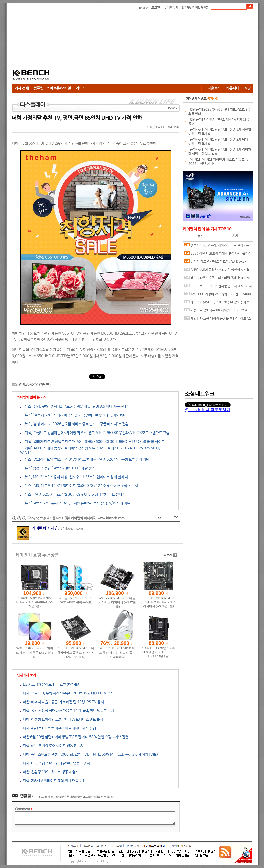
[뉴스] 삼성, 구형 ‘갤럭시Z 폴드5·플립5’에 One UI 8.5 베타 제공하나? (74, 407)
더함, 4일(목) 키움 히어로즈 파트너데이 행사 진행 (58, 728)
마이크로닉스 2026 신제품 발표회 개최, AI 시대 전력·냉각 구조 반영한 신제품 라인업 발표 (218, 287)
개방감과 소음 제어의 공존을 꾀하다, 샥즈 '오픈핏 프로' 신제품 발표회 (218, 320)
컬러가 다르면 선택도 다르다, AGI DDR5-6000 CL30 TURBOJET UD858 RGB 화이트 (215, 263)
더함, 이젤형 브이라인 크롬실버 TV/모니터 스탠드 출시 (62, 719)
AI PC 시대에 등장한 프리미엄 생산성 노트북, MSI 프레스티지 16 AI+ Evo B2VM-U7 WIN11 (218, 271)
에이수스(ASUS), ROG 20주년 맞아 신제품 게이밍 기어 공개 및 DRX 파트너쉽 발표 (217, 303)
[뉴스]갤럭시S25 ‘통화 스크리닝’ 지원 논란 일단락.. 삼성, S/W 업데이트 (75, 503)
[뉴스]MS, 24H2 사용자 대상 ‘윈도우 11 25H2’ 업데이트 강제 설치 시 (74, 477)
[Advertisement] (160, 48)
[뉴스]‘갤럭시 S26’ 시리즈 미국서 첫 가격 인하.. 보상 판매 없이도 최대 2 (75, 415)
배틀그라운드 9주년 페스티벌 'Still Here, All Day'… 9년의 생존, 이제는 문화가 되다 (217, 279)
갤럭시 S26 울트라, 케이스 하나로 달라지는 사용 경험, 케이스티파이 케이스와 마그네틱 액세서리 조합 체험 (218, 246)
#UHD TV (32, 385)
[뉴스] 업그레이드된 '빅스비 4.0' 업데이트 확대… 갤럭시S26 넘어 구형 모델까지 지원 (85, 459)
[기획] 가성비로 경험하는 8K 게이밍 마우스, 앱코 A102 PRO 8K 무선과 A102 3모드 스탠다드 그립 (95, 433)
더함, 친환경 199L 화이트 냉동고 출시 (49, 772)
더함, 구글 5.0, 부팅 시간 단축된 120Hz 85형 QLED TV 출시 (67, 693)
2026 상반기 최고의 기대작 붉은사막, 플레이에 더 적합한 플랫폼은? (218, 255)
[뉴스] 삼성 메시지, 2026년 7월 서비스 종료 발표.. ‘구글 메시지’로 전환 (74, 424)
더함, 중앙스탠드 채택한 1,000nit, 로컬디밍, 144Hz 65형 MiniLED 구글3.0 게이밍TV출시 (90, 754)
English (144, 8)
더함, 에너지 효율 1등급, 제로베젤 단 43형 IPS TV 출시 (62, 702)
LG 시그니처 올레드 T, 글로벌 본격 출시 (50, 684)
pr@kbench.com (70, 529)
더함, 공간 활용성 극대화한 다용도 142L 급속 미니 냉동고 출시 (67, 711)
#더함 (22, 385)
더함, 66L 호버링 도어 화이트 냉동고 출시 (52, 746)
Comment (24, 809)
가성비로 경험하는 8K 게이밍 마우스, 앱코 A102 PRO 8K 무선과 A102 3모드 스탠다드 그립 (218, 311)
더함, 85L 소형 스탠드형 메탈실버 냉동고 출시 (55, 763)
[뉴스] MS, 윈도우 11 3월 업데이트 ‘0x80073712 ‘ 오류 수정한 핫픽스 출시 (79, 486)
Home (171, 108)
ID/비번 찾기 (171, 8)
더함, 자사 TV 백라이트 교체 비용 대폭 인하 (53, 781)
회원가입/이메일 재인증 (195, 8)
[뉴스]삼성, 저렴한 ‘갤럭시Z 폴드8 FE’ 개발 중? (57, 468)
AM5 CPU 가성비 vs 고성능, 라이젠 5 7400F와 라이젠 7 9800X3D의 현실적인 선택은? (218, 295)
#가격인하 (45, 385)
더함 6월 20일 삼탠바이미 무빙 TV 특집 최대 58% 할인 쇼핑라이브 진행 (74, 737)
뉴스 (200, 236)
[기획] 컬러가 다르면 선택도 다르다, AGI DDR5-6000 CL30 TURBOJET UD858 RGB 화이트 (92, 442)
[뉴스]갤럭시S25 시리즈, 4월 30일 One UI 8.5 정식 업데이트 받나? (72, 494)
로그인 (156, 8)
